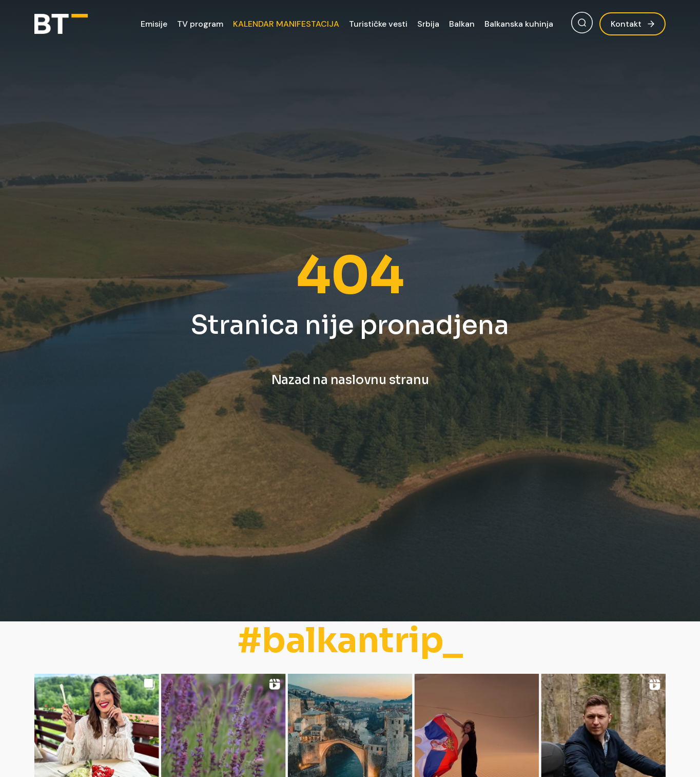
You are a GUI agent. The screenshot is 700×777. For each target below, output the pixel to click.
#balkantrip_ (350, 641)
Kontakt (633, 24)
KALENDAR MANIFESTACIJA (286, 24)
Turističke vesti (378, 24)
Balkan (462, 24)
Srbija (428, 24)
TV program (200, 24)
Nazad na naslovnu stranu (350, 380)
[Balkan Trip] (61, 24)
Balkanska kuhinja (519, 24)
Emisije (154, 24)
